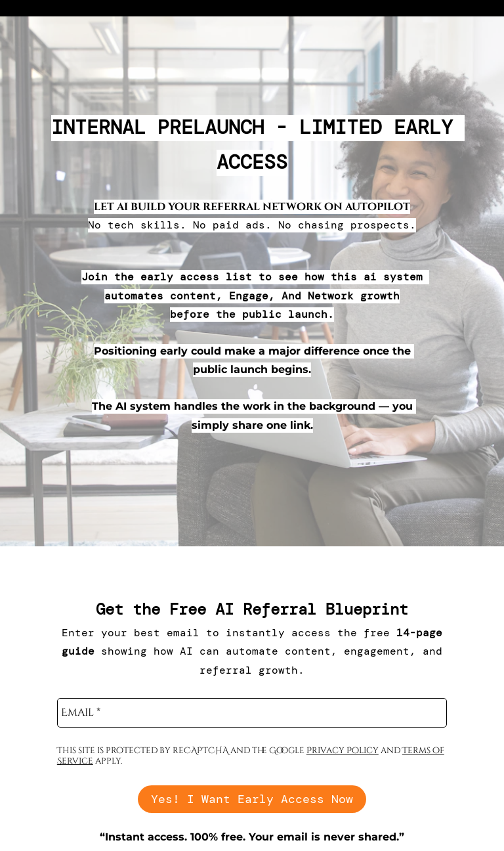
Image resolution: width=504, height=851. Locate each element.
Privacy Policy (343, 751)
